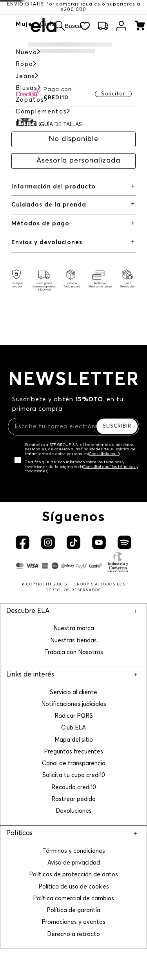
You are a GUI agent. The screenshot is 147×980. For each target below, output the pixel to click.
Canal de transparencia (74, 763)
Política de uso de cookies (74, 887)
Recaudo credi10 (74, 787)
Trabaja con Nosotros (74, 652)
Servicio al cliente (73, 692)
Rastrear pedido (73, 799)
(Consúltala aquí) (104, 454)
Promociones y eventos (73, 922)
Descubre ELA (28, 611)
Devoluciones (74, 811)
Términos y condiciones (74, 851)
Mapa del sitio (74, 740)
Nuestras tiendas (73, 641)
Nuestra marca (74, 628)
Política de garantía (73, 910)
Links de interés (30, 675)
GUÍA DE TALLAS (61, 124)
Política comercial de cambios (73, 899)
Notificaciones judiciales (74, 704)
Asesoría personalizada (78, 161)
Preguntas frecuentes (73, 752)
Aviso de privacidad (74, 863)
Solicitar (113, 94)
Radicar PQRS (74, 716)
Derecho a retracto (73, 934)
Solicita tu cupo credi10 (74, 775)
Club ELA (73, 728)
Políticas (19, 833)
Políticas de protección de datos (73, 875)
